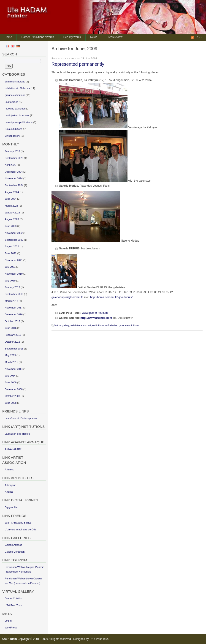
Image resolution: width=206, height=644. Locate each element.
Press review (115, 37)
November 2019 (14, 274)
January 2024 (12, 213)
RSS (199, 37)
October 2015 (12, 342)
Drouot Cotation (14, 598)
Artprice (9, 492)
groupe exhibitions (129, 325)
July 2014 (10, 376)
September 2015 (14, 349)
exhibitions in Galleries (105, 325)
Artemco (9, 469)
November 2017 (14, 308)
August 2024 (12, 192)
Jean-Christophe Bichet (18, 523)
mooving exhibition (15, 109)
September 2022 (14, 240)
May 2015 (10, 355)
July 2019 (10, 281)
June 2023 (11, 226)
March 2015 (11, 362)
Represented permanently (78, 64)
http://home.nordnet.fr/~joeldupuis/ (111, 297)
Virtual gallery (62, 325)
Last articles (11, 102)
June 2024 (11, 199)
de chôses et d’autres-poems (21, 418)
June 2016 (11, 328)
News (94, 37)
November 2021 (14, 260)
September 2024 (14, 185)
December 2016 (14, 314)
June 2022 (11, 253)
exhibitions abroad (81, 325)
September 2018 (14, 294)
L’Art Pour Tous (13, 605)
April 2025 (10, 165)
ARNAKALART (13, 449)
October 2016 (12, 321)
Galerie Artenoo (14, 545)
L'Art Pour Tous (99, 639)
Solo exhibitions (14, 129)
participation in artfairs (17, 115)
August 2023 (12, 219)
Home (8, 37)
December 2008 (14, 389)
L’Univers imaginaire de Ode (20, 529)
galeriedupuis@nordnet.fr (67, 297)
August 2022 (12, 246)
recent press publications (19, 122)
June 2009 (11, 382)
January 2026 (12, 151)
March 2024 (11, 206)
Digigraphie (11, 507)
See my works (72, 37)
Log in (8, 621)
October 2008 (12, 396)
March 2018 (11, 301)
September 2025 (14, 158)
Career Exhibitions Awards (38, 37)
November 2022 (14, 233)
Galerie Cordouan (15, 552)
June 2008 (11, 403)
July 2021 (10, 267)
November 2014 (14, 369)
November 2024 (14, 178)
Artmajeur (10, 485)
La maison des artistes (17, 434)
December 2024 (14, 172)
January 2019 (12, 287)
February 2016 (13, 335)
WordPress (11, 628)
